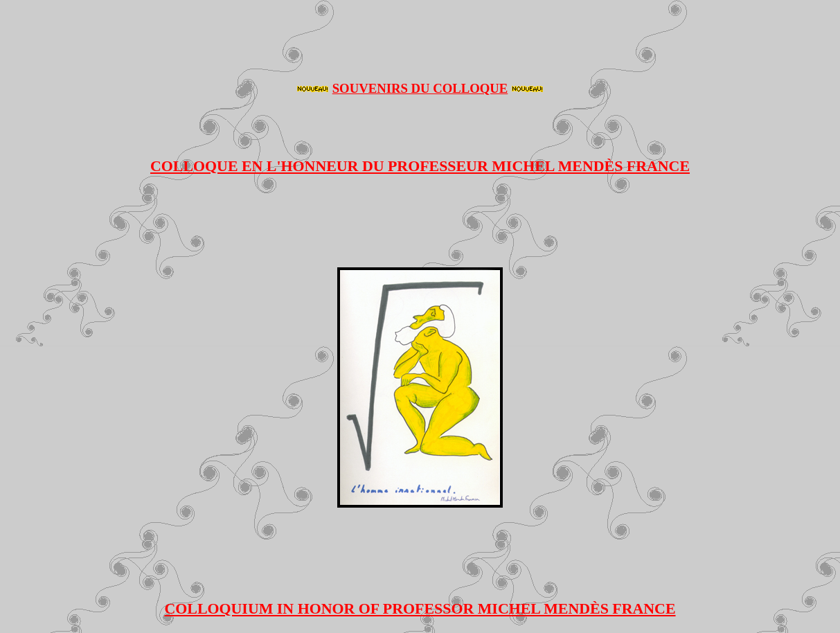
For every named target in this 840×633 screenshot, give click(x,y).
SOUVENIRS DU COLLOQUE (420, 88)
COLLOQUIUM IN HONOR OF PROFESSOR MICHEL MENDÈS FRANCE (420, 608)
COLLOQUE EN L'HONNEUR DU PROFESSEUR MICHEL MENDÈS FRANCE (420, 166)
